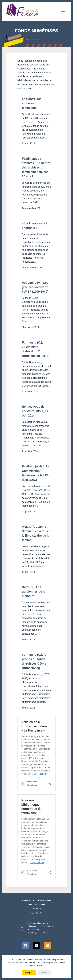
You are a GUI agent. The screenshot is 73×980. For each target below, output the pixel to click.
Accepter (29, 973)
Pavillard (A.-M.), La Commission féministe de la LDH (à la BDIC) (36, 473)
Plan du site (36, 913)
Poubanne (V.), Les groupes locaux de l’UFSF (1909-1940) (35, 287)
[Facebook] (26, 945)
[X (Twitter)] (36, 945)
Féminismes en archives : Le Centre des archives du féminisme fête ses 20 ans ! (36, 167)
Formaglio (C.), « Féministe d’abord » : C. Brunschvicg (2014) (36, 349)
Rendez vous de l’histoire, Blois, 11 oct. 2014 (35, 411)
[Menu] (63, 12)
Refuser (45, 973)
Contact (36, 909)
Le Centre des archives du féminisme (32, 103)
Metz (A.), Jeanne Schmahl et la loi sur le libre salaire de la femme (36, 533)
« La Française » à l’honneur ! (35, 226)
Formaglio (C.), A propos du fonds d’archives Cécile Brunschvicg (34, 661)
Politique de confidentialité (36, 900)
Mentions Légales (36, 905)
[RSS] (47, 945)
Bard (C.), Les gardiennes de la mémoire (34, 592)
